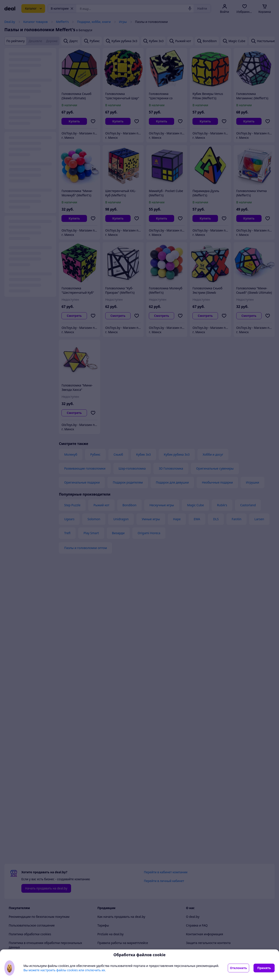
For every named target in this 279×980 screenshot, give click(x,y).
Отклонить (238, 968)
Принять (264, 968)
